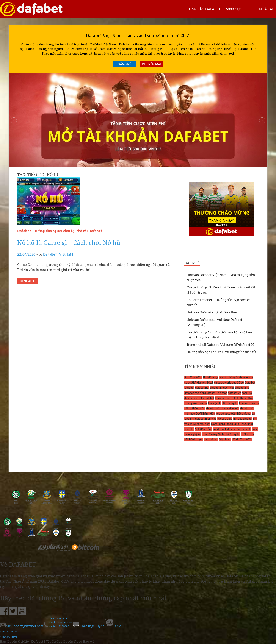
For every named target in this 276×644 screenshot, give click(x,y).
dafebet (189, 398)
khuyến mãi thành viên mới (222, 408)
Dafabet (189, 388)
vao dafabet (211, 439)
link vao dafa (224, 419)
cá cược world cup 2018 (229, 382)
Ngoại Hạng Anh (234, 424)
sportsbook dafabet (225, 429)
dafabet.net (202, 388)
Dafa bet (250, 382)
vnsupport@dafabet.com (22, 626)
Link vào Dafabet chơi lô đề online (212, 312)
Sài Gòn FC (244, 429)
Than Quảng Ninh (213, 434)
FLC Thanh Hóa (244, 398)
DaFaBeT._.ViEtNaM (58, 254)
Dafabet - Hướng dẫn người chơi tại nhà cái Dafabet (60, 231)
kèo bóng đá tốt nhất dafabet (234, 413)
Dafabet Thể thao (216, 393)
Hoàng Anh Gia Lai (196, 403)
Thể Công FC (232, 434)
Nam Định (217, 424)
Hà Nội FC (215, 403)
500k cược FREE (240, 9)
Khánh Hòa (208, 413)
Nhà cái (266, 9)
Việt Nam (225, 439)
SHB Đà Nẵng (204, 429)
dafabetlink (242, 388)
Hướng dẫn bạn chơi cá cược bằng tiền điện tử (221, 352)
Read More (28, 281)
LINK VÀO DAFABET (205, 9)
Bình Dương (211, 377)
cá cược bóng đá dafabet (234, 377)
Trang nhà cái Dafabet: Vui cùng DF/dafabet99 (220, 344)
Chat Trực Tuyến (89, 626)
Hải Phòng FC (230, 403)
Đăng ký (124, 64)
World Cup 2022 (242, 439)
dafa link (247, 393)
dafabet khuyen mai (222, 388)
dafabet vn (234, 393)
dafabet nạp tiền (194, 393)
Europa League (224, 398)
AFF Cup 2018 (193, 377)
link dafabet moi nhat (203, 419)
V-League (197, 439)
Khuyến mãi (151, 64)
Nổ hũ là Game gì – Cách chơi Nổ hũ (69, 242)
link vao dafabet (243, 419)
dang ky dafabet (204, 398)
